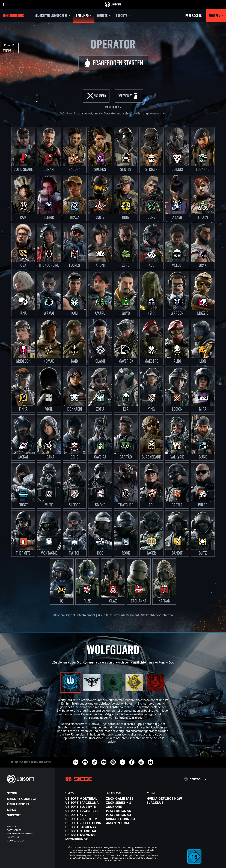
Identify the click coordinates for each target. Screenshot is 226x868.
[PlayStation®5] (124, 811)
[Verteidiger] (129, 96)
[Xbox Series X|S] (124, 803)
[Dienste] (104, 15)
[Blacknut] (165, 803)
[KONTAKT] (29, 827)
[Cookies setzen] (16, 841)
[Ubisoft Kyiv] (84, 815)
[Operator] (9, 45)
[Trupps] (9, 51)
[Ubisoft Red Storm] (84, 819)
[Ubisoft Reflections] (84, 823)
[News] (29, 810)
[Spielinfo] (84, 15)
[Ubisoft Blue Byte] (84, 807)
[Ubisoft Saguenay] (84, 827)
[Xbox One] (124, 807)
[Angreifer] (96, 96)
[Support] (29, 815)
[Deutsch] (195, 779)
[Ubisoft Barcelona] (84, 803)
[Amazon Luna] (124, 823)
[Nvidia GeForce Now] (165, 798)
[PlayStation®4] (124, 815)
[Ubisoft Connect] (29, 799)
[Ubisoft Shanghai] (84, 831)
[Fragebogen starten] (113, 63)
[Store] (29, 793)
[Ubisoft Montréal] (84, 798)
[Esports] (123, 15)
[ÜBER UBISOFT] (29, 804)
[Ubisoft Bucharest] (84, 811)
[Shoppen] (216, 15)
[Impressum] (29, 837)
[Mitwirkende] (84, 839)
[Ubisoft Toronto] (84, 835)
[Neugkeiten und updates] (53, 15)
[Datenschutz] (29, 830)
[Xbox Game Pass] (124, 798)
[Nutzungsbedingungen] (29, 834)
